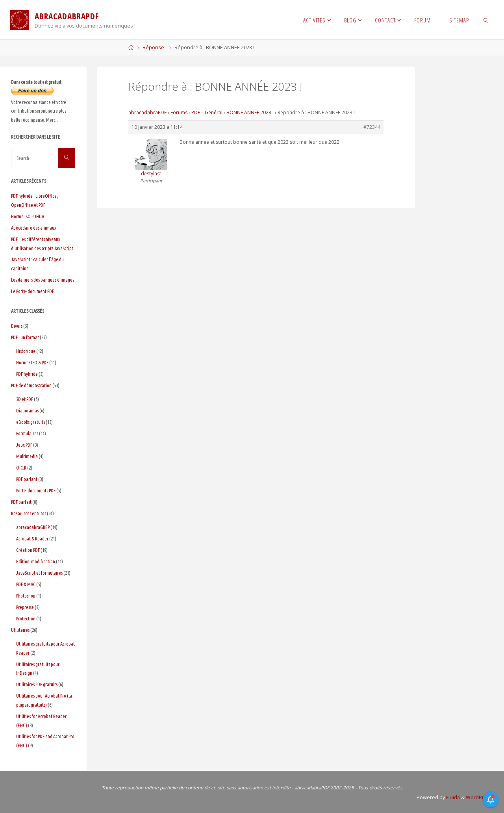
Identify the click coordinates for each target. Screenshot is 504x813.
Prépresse (25, 607)
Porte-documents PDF (36, 490)
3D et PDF (25, 399)
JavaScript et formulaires (39, 573)
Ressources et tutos (29, 513)
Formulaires (27, 433)
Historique (26, 351)
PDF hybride (27, 374)
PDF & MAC (26, 584)
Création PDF (28, 550)
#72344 (372, 127)
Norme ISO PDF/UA (28, 216)
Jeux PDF (24, 445)
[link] (486, 20)
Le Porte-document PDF (32, 291)
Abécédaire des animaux (34, 228)
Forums (179, 112)
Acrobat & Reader (32, 538)
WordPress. (479, 797)
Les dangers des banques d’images (43, 280)
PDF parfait (21, 502)
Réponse (153, 47)
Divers (17, 326)
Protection (26, 618)
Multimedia (27, 456)
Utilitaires (20, 630)
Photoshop (26, 596)
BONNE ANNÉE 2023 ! (250, 112)
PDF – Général (207, 112)
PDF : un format (25, 337)
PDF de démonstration (31, 385)
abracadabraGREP (33, 527)
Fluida (452, 797)
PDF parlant (27, 479)
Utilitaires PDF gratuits (37, 684)
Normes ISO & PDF (32, 362)
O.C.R (21, 468)
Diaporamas (27, 410)
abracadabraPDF (147, 112)
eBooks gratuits (31, 422)
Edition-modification (36, 561)
